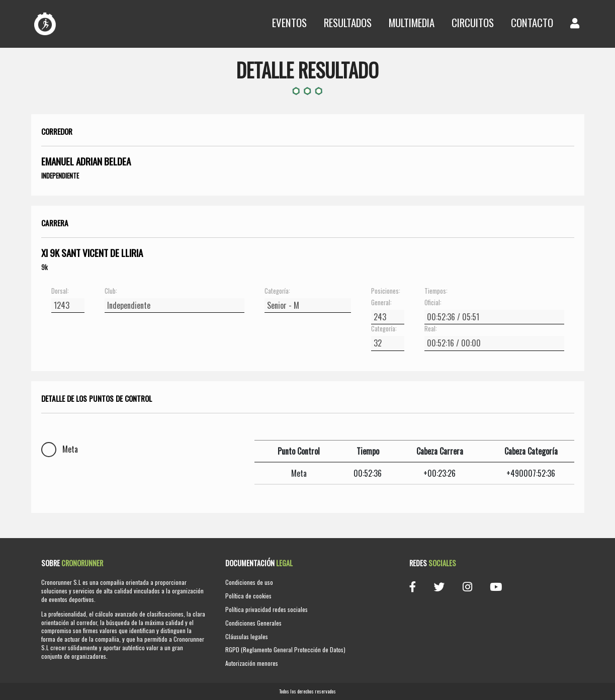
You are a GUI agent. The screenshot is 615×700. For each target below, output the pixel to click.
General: (381, 303)
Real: (431, 329)
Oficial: (433, 303)
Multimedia (412, 22)
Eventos (289, 22)
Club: (111, 291)
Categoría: (277, 291)
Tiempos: (436, 291)
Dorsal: (60, 291)
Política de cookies (248, 596)
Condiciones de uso (249, 582)
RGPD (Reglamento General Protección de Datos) (285, 649)
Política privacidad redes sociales (267, 609)
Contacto (532, 22)
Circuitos (473, 22)
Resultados (348, 22)
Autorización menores (252, 663)
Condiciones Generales (253, 623)
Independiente (60, 176)
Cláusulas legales (247, 636)
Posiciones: (386, 291)
